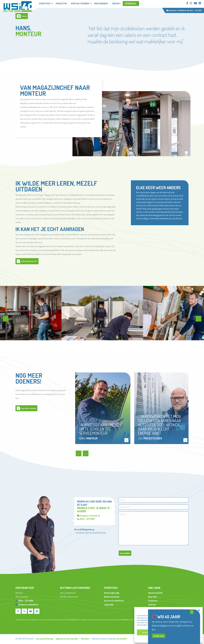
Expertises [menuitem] (45, 4)
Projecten (153, 601)
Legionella (109, 604)
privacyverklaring (45, 639)
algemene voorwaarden (67, 639)
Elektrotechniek (112, 597)
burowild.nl (122, 639)
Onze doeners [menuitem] (101, 4)
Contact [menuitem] (116, 4)
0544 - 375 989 (194, 10)
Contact (152, 604)
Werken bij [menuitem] (130, 4)
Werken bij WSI (155, 593)
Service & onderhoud (114, 601)
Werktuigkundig (112, 593)
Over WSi (152, 597)
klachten (85, 639)
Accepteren (147, 632)
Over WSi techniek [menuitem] (80, 4)
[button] (199, 610)
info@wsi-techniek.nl (176, 10)
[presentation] (5, 319)
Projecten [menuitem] (61, 4)
